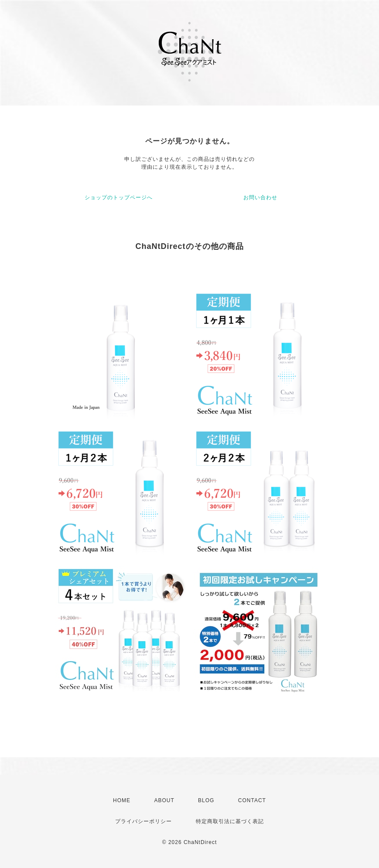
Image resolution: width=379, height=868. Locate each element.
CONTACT (252, 800)
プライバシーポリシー (143, 821)
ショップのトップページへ (119, 197)
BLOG (206, 800)
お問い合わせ (260, 197)
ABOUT (164, 800)
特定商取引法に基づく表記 (230, 821)
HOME (122, 800)
